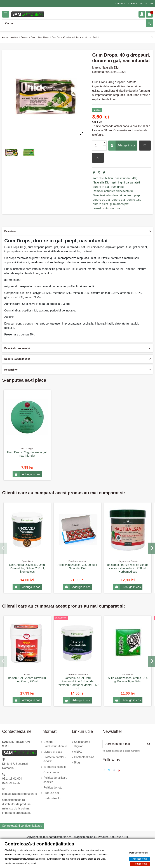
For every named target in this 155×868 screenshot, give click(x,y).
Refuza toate (140, 864)
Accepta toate (140, 859)
